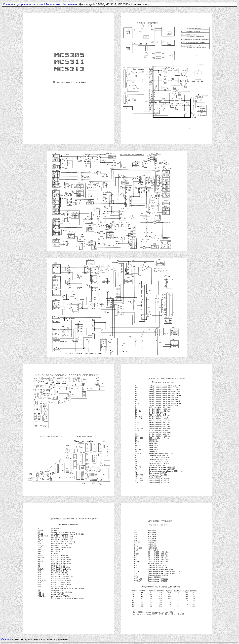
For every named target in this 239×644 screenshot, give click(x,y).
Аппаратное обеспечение (61, 4)
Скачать (6, 639)
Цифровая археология (29, 4)
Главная (8, 4)
